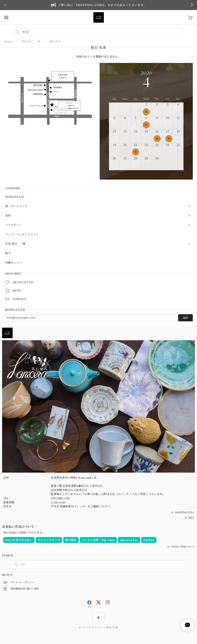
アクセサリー (14, 225)
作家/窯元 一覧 (15, 244)
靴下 (8, 253)
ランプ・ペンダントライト (22, 235)
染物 (8, 216)
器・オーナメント (16, 206)
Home (8, 41)
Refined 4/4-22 (15, 197)
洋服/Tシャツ (14, 263)
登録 (185, 318)
